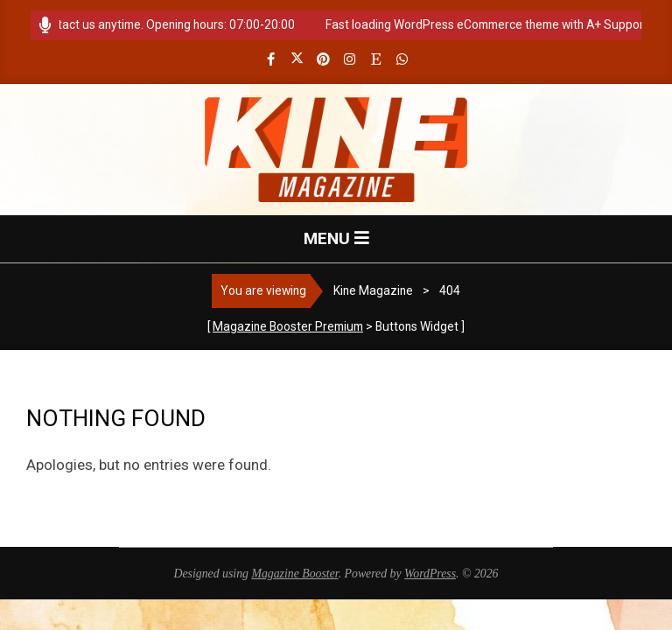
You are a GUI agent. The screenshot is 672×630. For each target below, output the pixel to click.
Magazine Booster (294, 574)
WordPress (430, 574)
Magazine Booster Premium (288, 326)
